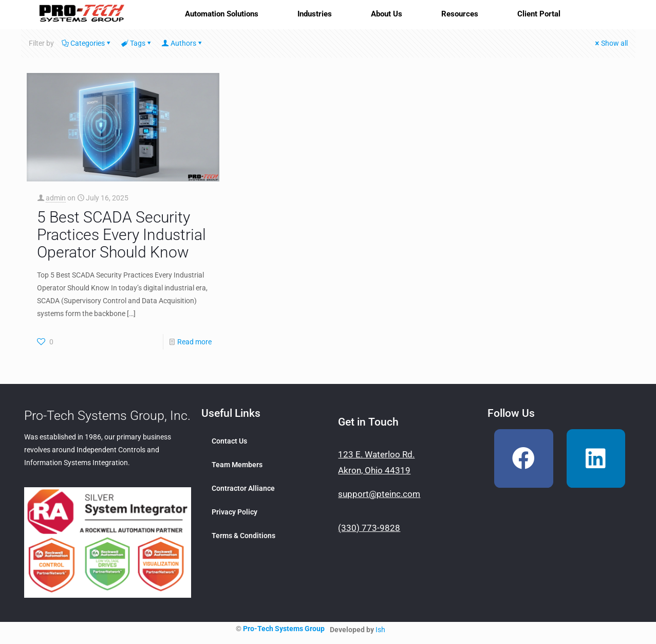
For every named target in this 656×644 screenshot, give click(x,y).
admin (56, 198)
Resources (460, 14)
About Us (387, 14)
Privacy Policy (235, 512)
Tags (137, 43)
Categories (87, 43)
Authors (183, 43)
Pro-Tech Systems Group (284, 629)
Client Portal (539, 14)
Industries (315, 14)
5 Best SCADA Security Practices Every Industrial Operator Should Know (121, 235)
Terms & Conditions (243, 536)
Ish (380, 630)
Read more (194, 342)
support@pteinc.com (379, 494)
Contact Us (229, 441)
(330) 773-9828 (369, 528)
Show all (611, 43)
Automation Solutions (222, 14)
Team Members (237, 465)
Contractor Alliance (243, 488)
